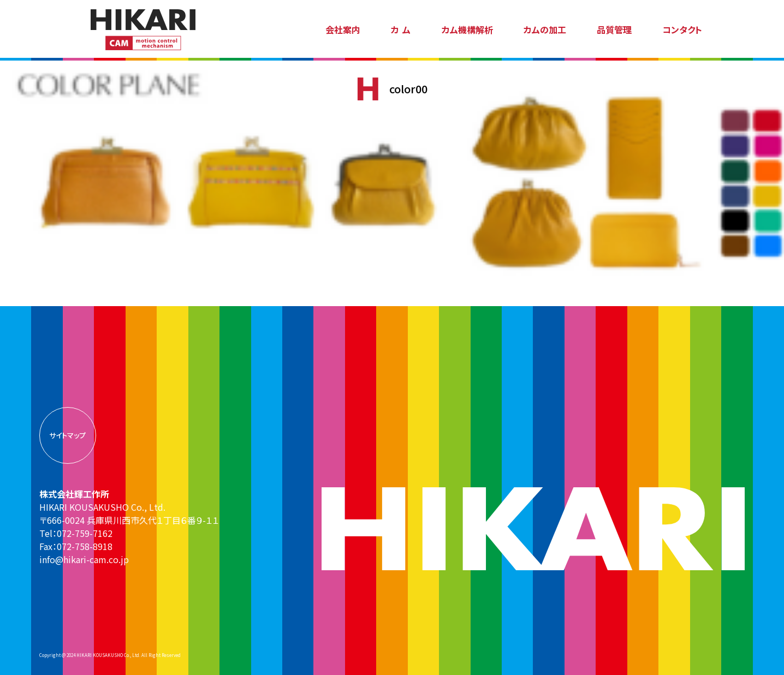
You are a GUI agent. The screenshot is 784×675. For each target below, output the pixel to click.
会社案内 (343, 29)
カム (403, 29)
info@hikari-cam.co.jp (84, 559)
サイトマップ (67, 435)
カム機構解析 (467, 29)
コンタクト (682, 29)
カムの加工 (545, 29)
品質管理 (614, 29)
